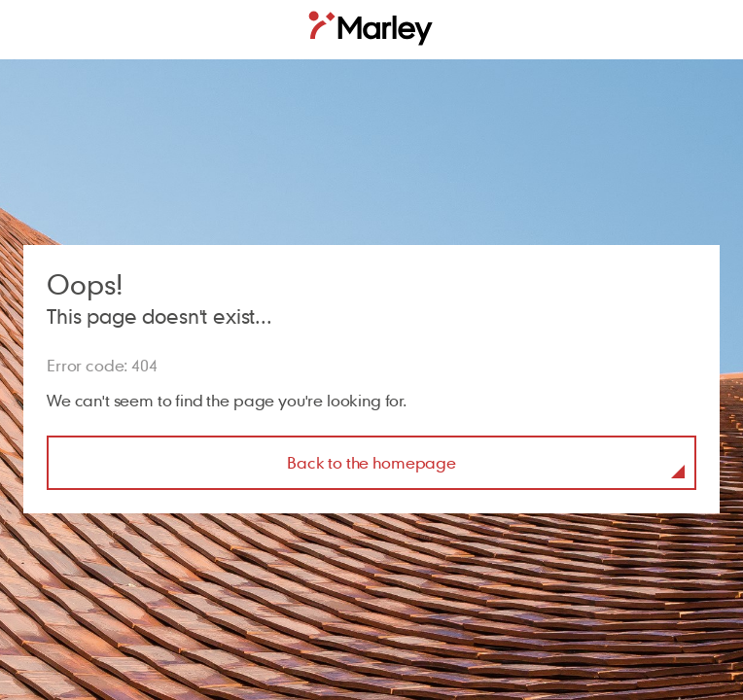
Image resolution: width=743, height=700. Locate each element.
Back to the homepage (371, 462)
